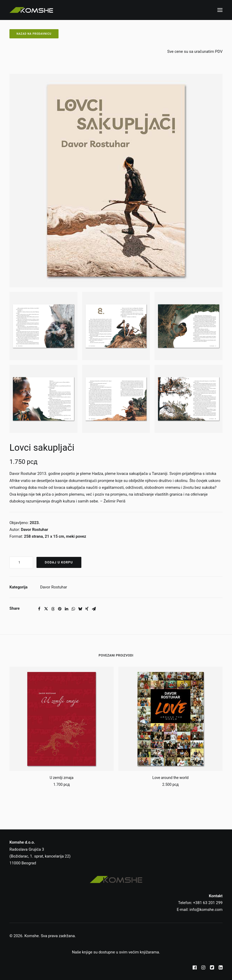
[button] (220, 10)
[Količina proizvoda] (21, 562)
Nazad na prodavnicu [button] (34, 34)
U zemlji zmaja (62, 778)
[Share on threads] (53, 609)
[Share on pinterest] (60, 609)
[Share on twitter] (46, 609)
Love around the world (171, 778)
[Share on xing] (87, 609)
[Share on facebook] (39, 609)
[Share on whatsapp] (73, 609)
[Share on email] (94, 609)
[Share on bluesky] (80, 609)
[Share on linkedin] (66, 609)
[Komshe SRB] (31, 10)
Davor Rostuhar (54, 587)
